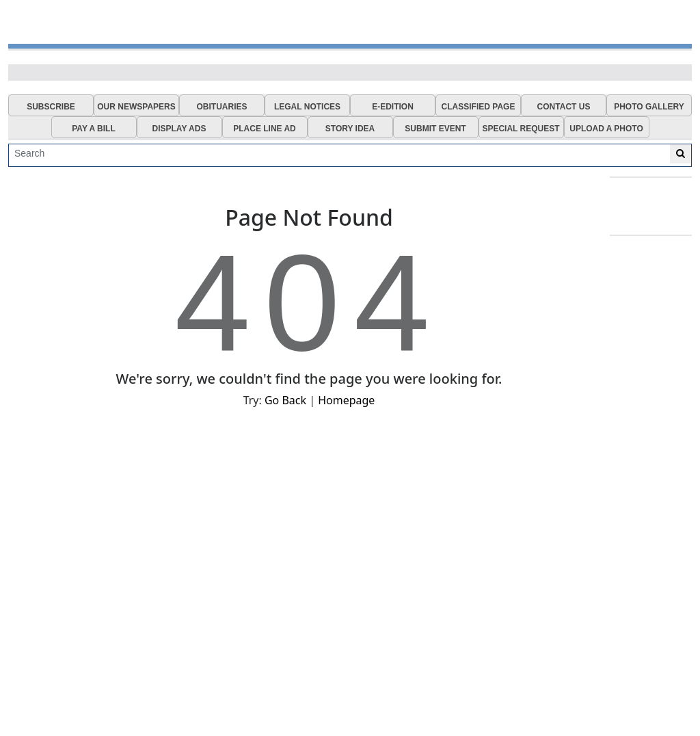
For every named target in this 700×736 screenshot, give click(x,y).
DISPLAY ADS (179, 129)
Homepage (346, 400)
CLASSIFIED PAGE (479, 107)
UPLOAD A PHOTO (606, 129)
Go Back (285, 400)
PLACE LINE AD (265, 129)
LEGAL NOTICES (307, 107)
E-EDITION (393, 107)
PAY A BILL (94, 129)
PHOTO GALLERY (649, 107)
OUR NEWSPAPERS (136, 107)
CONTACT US (564, 107)
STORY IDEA (350, 129)
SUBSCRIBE (51, 107)
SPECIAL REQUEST (521, 129)
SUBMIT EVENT (435, 129)
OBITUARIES (221, 107)
